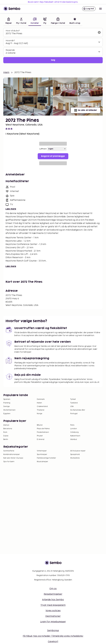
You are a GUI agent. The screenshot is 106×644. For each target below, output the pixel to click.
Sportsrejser (42, 454)
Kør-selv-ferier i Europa (13, 458)
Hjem (6, 72)
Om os (53, 589)
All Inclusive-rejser (78, 451)
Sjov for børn (9, 462)
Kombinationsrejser (12, 454)
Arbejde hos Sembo (53, 600)
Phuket (40, 436)
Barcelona (8, 429)
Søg (53, 60)
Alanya (6, 425)
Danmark (41, 399)
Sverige (6, 406)
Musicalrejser (42, 462)
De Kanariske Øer (78, 410)
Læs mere (11, 209)
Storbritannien (9, 410)
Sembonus (53, 631)
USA (72, 406)
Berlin (6, 439)
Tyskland (74, 403)
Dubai (6, 436)
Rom (5, 432)
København (75, 436)
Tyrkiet (73, 399)
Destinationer (53, 616)
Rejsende (10, 50)
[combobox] (51, 34)
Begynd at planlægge (53, 156)
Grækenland (42, 406)
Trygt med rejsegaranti (53, 605)
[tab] (9, 21)
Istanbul (74, 439)
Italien (39, 403)
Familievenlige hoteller (46, 458)
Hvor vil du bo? (13, 31)
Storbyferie (75, 458)
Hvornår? (10, 41)
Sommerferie (9, 451)
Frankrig (7, 403)
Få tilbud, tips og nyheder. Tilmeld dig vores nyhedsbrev (53, 636)
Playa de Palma (43, 429)
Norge (40, 414)
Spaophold (75, 454)
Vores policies (53, 611)
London (74, 429)
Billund (40, 425)
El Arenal (41, 439)
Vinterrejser (42, 451)
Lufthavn (43, 149)
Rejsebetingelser (53, 594)
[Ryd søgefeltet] (99, 32)
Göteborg (74, 432)
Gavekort (53, 642)
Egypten (7, 414)
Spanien (7, 399)
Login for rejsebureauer (53, 622)
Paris (72, 425)
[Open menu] (100, 9)
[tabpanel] (53, 46)
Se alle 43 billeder (86, 110)
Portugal (74, 414)
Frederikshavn (43, 432)
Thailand (41, 410)
